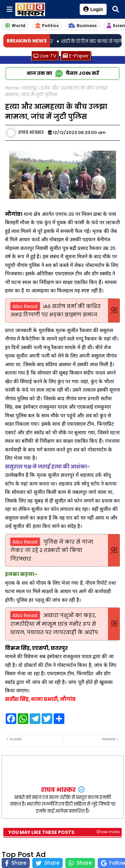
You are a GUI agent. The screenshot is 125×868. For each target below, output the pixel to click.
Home (12, 88)
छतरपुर (30, 88)
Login (93, 9)
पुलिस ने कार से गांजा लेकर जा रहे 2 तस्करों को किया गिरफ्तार (52, 550)
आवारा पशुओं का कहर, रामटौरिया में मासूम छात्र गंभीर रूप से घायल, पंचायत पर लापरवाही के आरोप (54, 624)
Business (83, 26)
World (15, 26)
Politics (47, 26)
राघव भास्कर (59, 790)
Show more (108, 832)
